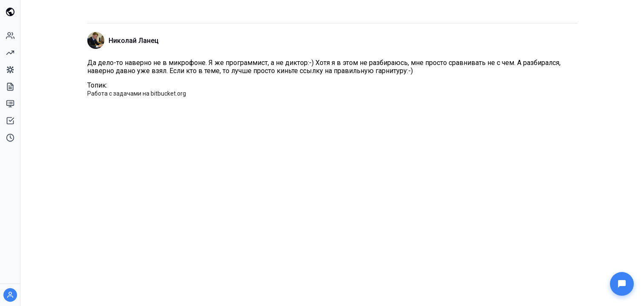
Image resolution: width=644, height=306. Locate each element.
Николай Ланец (134, 41)
